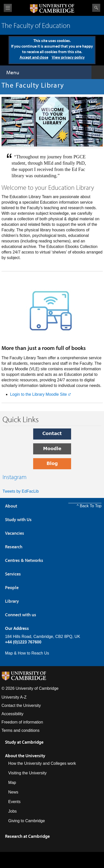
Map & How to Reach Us (27, 653)
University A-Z (14, 697)
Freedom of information (22, 722)
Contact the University (21, 706)
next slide (95, 111)
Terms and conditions (20, 730)
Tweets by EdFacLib (21, 491)
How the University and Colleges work (42, 763)
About (11, 506)
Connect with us (21, 615)
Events (14, 802)
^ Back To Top (89, 506)
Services (13, 574)
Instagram (15, 477)
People (12, 587)
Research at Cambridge (27, 836)
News (13, 792)
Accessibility (12, 714)
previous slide (6, 111)
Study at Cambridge (24, 742)
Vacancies (15, 533)
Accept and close (34, 57)
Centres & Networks (24, 560)
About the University (25, 756)
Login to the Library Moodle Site (38, 394)
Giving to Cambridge (27, 821)
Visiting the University (28, 773)
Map (12, 783)
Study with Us (18, 519)
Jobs (13, 811)
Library (12, 601)
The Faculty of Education (36, 25)
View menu (8, 8)
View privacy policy (68, 57)
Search (96, 8)
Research (14, 547)
